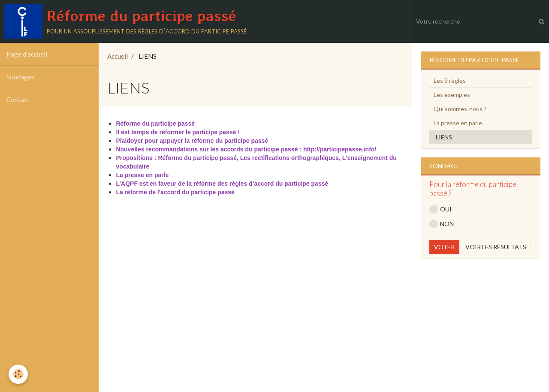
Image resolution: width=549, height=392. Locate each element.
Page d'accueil (27, 54)
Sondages (20, 77)
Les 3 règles (450, 80)
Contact (18, 100)
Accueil (118, 56)
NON (442, 224)
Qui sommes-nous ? (460, 109)
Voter (444, 247)
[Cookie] (18, 374)
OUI (440, 209)
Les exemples (452, 95)
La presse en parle (458, 123)
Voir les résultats (496, 247)
